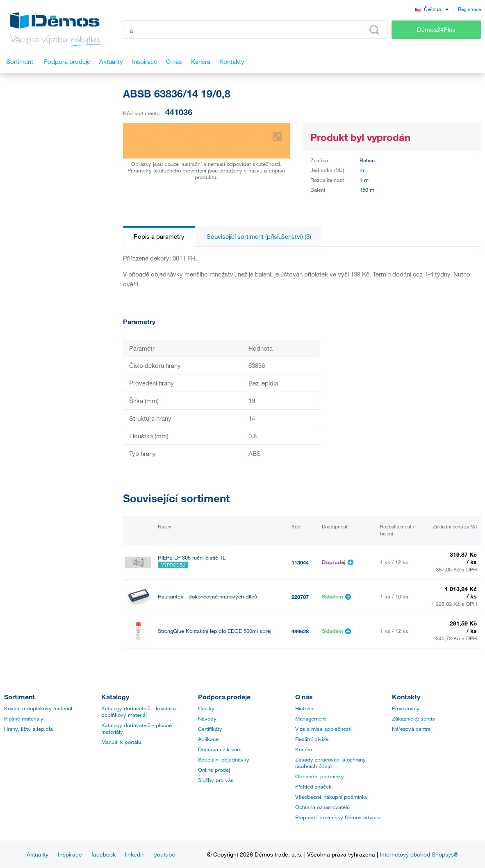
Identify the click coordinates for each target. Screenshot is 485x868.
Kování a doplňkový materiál (38, 708)
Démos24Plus (436, 29)
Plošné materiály (24, 718)
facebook (104, 854)
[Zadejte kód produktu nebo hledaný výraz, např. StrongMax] (255, 30)
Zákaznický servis (413, 718)
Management (311, 718)
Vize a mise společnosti (323, 729)
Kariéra (304, 749)
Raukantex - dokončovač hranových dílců (207, 597)
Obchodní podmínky (320, 776)
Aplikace (208, 739)
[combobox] (432, 9)
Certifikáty (210, 729)
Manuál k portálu (121, 742)
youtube (165, 854)
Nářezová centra (411, 729)
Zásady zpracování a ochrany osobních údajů (330, 763)
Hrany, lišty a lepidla (28, 729)
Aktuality (38, 854)
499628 (300, 631)
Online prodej (214, 770)
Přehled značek (313, 786)
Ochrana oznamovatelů (322, 807)
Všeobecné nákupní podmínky (331, 797)
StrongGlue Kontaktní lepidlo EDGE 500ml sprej (215, 631)
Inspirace (70, 854)
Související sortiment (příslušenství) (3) (259, 236)
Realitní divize (312, 739)
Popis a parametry (159, 236)
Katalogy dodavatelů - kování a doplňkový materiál (139, 712)
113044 (300, 562)
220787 (300, 597)
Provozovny (406, 708)
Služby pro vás (216, 780)
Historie (304, 708)
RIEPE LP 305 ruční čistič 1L (192, 558)
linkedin (135, 854)
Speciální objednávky (224, 759)
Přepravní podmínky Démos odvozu (338, 817)
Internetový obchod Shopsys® (419, 854)
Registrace (469, 9)
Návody (207, 718)
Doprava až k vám (220, 749)
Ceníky (206, 708)
